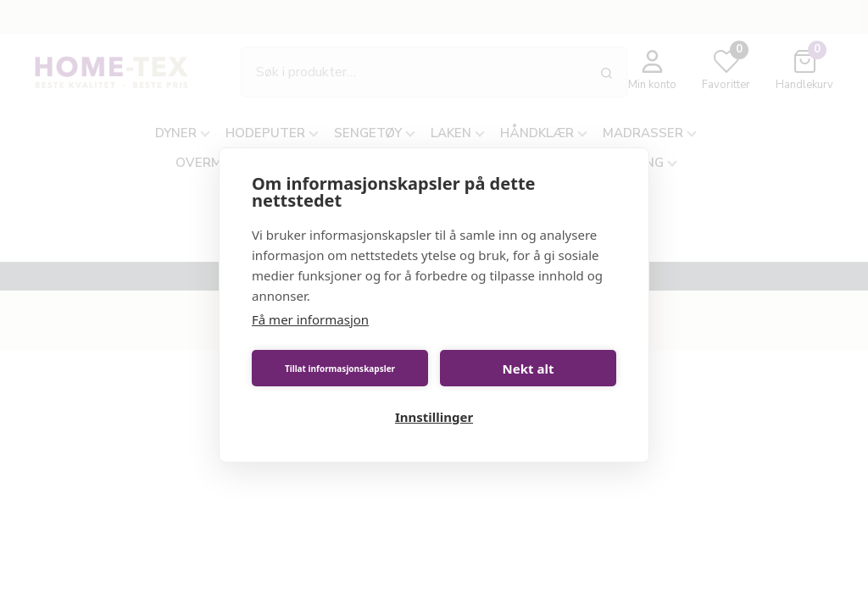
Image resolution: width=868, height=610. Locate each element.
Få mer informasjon (310, 319)
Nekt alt (529, 369)
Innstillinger (434, 417)
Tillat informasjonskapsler (340, 369)
